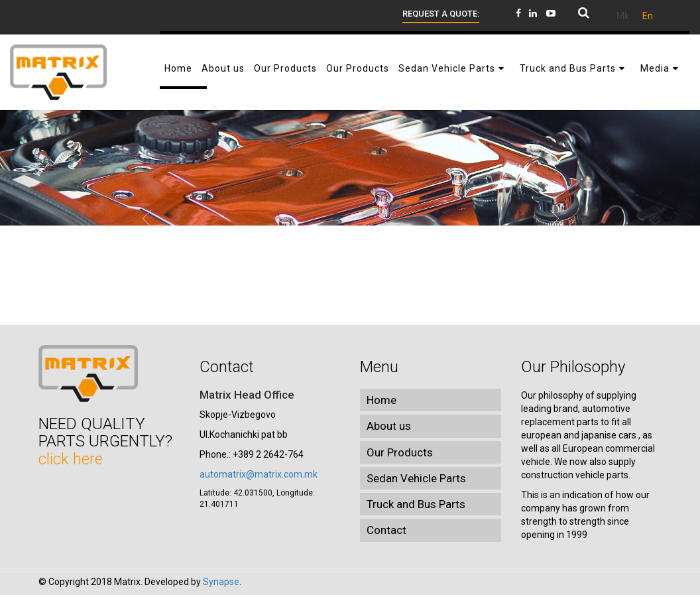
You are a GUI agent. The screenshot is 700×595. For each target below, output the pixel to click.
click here (71, 459)
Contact (386, 530)
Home (381, 400)
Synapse (221, 582)
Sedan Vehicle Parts (416, 478)
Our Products (400, 452)
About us (389, 426)
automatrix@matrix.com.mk (259, 474)
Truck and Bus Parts (416, 504)
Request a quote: (441, 14)
